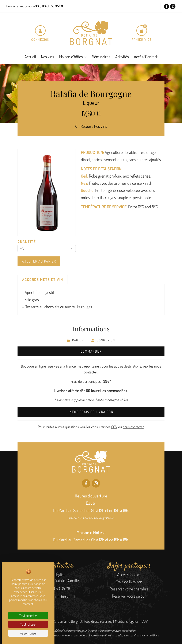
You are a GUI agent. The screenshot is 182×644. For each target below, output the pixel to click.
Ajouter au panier (39, 261)
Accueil (30, 57)
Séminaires (101, 57)
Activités (122, 57)
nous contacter (133, 427)
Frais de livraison (129, 582)
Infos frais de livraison (91, 412)
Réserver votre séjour (129, 596)
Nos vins (48, 57)
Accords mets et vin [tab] (43, 280)
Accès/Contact (146, 57)
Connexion (103, 340)
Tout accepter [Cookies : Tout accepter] (28, 616)
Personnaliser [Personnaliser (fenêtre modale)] (28, 633)
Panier (76, 340)
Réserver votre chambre (129, 589)
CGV (114, 427)
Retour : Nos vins (91, 126)
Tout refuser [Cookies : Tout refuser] (28, 624)
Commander (91, 351)
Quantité (27, 242)
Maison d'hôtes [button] (71, 57)
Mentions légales (127, 621)
